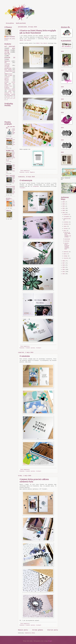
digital (7, 78)
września (66, 222)
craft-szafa (12, 90)
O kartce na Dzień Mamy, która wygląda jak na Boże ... (67, 235)
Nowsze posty (23, 630)
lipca (65, 226)
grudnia (66, 214)
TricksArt (22, 188)
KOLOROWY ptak (10, 151)
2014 (64, 270)
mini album (8, 70)
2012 (64, 274)
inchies (7, 81)
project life (8, 86)
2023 (64, 204)
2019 (64, 213)
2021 (64, 208)
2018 (64, 261)
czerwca (66, 229)
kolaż (10, 92)
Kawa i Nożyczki (10, 176)
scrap (7, 52)
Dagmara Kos (9, 139)
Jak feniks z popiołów (14, 203)
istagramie (36, 186)
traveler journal (30, 348)
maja (65, 231)
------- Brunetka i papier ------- (10, 199)
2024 (64, 202)
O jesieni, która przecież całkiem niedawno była (66, 246)
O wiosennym (26, 180)
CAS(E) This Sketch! (25, 40)
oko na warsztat (10, 187)
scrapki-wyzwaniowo (8, 68)
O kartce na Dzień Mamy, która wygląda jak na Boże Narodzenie (38, 32)
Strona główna (10, 23)
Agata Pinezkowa (10, 37)
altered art (8, 93)
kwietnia (66, 252)
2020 (64, 210)
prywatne (7, 88)
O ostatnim (25, 356)
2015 (64, 267)
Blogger (50, 641)
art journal (10, 46)
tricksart (39, 348)
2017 (64, 263)
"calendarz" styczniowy (14, 191)
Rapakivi (46, 37)
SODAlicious (8, 74)
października (67, 219)
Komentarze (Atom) (30, 633)
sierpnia (66, 224)
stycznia (66, 258)
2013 (64, 272)
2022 (64, 206)
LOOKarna (8, 211)
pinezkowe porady (10, 94)
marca (65, 254)
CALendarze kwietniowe (14, 180)
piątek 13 (10, 58)
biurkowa (8, 164)
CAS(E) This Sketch (42, 43)
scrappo (10, 75)
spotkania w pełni (10, 89)
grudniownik (7, 97)
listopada (66, 217)
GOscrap (7, 79)
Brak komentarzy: (26, 171)
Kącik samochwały (21, 23)
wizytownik (10, 96)
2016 (64, 265)
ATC (6, 63)
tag (14, 97)
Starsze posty (53, 630)
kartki (27, 172)
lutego (66, 256)
